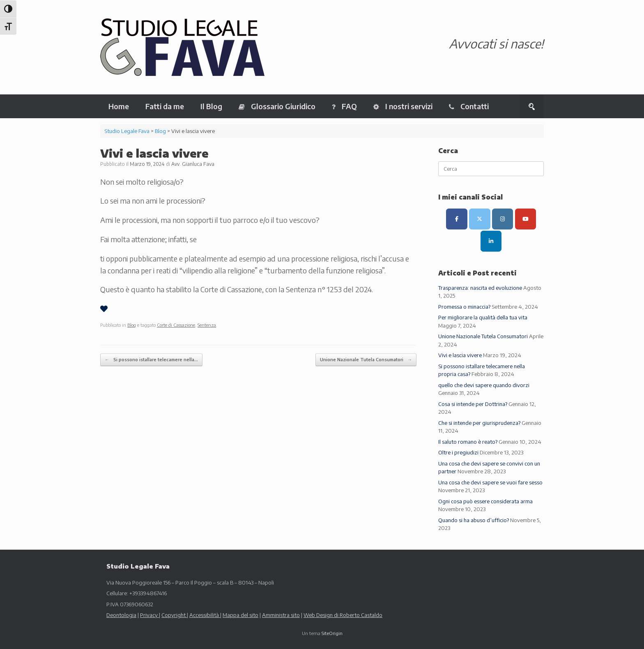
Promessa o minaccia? (464, 307)
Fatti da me (165, 106)
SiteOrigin (332, 633)
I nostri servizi (403, 106)
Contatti (469, 106)
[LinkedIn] (491, 241)
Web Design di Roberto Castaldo (343, 615)
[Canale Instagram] (503, 219)
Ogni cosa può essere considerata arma (485, 501)
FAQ (344, 106)
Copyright (174, 615)
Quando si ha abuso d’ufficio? (474, 520)
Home (119, 106)
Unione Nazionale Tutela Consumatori (366, 360)
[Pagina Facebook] (457, 219)
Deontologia (121, 615)
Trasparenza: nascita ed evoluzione (480, 288)
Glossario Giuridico (277, 106)
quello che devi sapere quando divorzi (484, 385)
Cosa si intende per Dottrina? (473, 404)
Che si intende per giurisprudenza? (479, 423)
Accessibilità (205, 615)
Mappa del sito (240, 615)
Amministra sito (281, 615)
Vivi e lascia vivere (460, 355)
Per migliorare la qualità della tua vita (483, 317)
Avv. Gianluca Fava (193, 164)
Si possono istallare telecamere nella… (151, 360)
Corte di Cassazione (176, 325)
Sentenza (207, 325)
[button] (532, 106)
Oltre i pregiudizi (458, 452)
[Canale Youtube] (526, 219)
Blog (132, 325)
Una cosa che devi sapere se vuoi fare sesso (490, 482)
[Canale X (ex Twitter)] (480, 219)
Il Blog (211, 106)
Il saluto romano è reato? (468, 442)
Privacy (149, 615)
